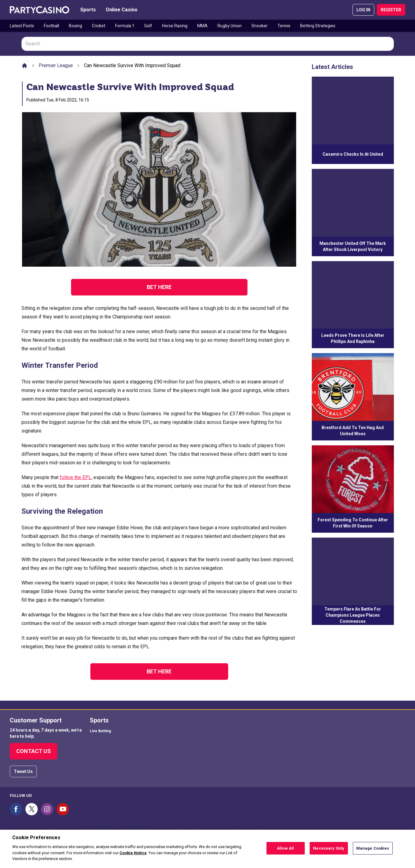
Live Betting (100, 731)
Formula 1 (125, 26)
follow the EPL (75, 477)
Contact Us (34, 751)
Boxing (75, 26)
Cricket (99, 26)
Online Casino (122, 10)
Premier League (56, 65)
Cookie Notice (133, 855)
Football (51, 26)
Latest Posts (22, 26)
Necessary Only (329, 851)
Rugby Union (230, 26)
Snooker (260, 26)
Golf (148, 26)
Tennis (284, 26)
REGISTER (391, 10)
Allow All (285, 851)
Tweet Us (23, 771)
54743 (273, 831)
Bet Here (159, 287)
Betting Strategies (318, 26)
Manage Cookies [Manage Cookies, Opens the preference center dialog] (373, 851)
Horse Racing (175, 26)
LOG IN (363, 10)
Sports (88, 10)
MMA (202, 26)
